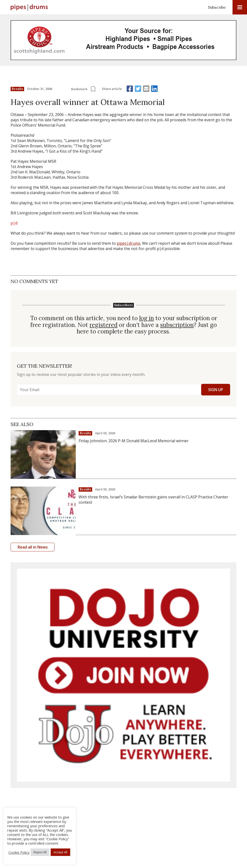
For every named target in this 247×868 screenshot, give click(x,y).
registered (103, 325)
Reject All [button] (40, 852)
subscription (177, 325)
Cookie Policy (19, 852)
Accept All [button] (60, 852)
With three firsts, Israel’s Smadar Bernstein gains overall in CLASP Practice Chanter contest (153, 500)
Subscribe (217, 7)
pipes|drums (129, 243)
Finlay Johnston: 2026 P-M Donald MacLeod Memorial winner (134, 441)
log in (147, 318)
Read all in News (33, 547)
